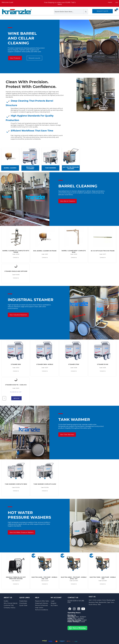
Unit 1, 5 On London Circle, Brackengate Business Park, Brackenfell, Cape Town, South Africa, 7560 (102, 602)
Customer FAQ (9, 605)
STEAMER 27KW (74, 364)
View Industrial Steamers (18, 315)
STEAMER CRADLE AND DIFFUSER (16, 271)
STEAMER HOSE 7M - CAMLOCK (16, 385)
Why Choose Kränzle (11, 603)
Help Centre (39, 608)
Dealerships (23, 601)
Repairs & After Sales (42, 601)
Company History (10, 608)
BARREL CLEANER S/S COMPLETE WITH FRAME (16, 252)
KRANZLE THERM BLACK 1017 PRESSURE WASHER (16, 578)
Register (110, 2)
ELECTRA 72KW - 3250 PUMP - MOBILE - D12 (103, 578)
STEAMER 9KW (16, 364)
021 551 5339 (72, 601)
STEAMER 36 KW (103, 364)
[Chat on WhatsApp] (77, 627)
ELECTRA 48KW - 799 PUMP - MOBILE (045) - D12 (74, 578)
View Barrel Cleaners (67, 201)
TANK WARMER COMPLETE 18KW (16, 484)
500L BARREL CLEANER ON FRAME (45, 251)
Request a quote (34, 58)
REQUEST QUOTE (102, 11)
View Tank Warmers (67, 435)
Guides (6, 601)
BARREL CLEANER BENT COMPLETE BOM (74, 252)
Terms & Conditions (42, 610)
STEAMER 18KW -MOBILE (45, 364)
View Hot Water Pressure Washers (21, 532)
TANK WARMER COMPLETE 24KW (45, 484)
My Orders (54, 605)
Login (53, 601)
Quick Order (23, 605)
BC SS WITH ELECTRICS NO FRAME (103, 251)
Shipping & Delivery (42, 603)
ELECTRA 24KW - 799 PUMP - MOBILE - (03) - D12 (45, 578)
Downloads (23, 603)
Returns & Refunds (41, 605)
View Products (15, 58)
